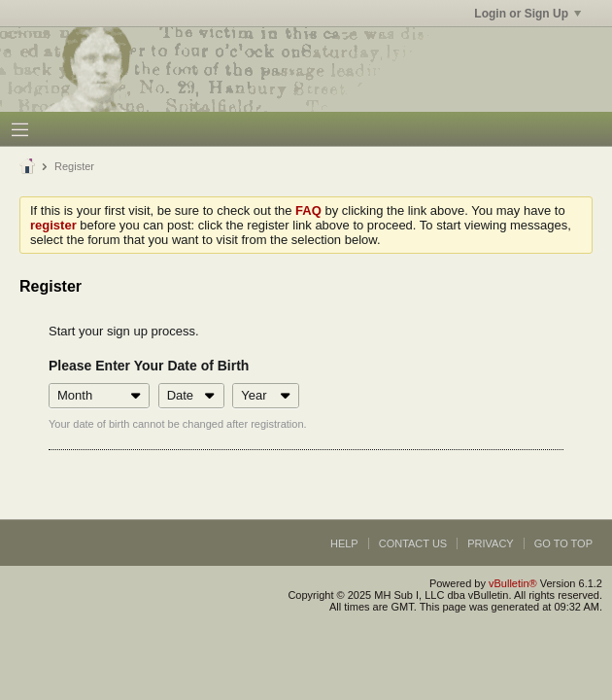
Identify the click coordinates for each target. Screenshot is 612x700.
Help (344, 543)
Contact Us (413, 543)
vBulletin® (513, 583)
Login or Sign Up (527, 14)
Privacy (490, 543)
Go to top (563, 543)
